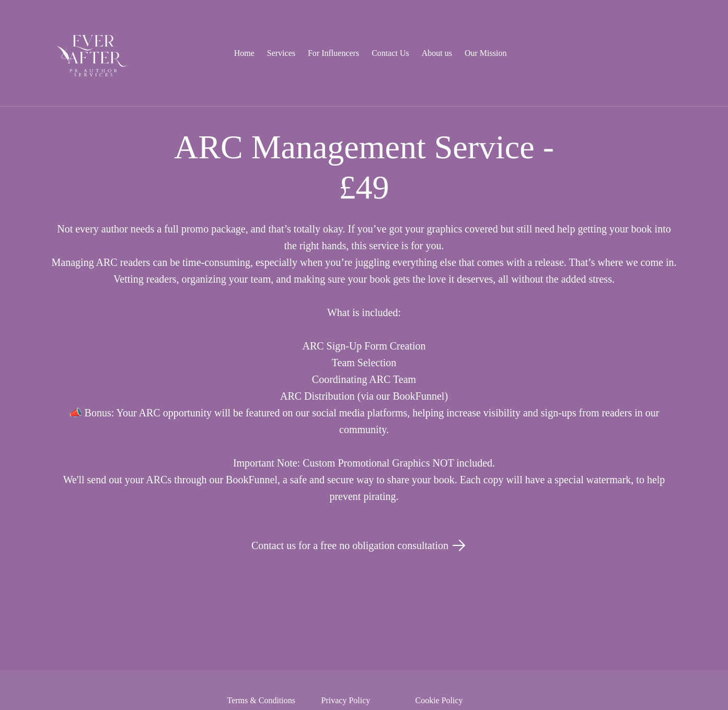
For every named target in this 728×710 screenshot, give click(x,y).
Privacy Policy (346, 700)
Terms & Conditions (261, 700)
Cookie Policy (439, 700)
